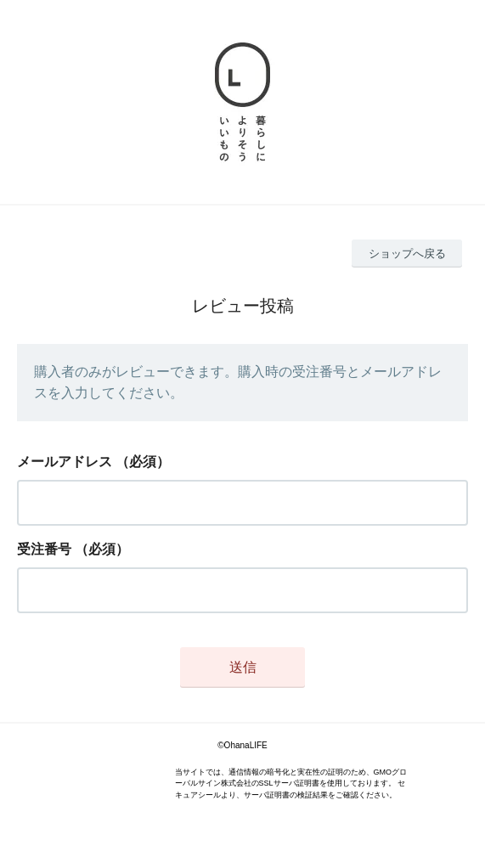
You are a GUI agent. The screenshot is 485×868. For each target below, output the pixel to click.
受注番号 (44, 549)
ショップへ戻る (407, 254)
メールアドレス (65, 462)
